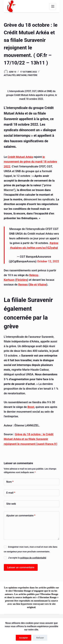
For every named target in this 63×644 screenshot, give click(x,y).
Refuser (40, 638)
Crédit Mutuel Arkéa (20, 157)
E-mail (11, 493)
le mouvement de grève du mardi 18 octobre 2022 (30, 162)
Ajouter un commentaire (21, 516)
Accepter (24, 638)
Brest (31, 407)
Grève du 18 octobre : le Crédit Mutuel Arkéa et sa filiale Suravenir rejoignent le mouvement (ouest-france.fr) (31, 439)
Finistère (32, 75)
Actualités (10, 75)
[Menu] (53, 6)
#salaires (16, 248)
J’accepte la (27, 558)
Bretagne (22, 75)
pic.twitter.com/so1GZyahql (40, 248)
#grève (54, 243)
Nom (10, 482)
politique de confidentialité (33, 558)
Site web (11, 504)
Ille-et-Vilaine (38, 284)
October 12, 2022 (48, 261)
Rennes (23, 284)
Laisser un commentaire (21, 567)
